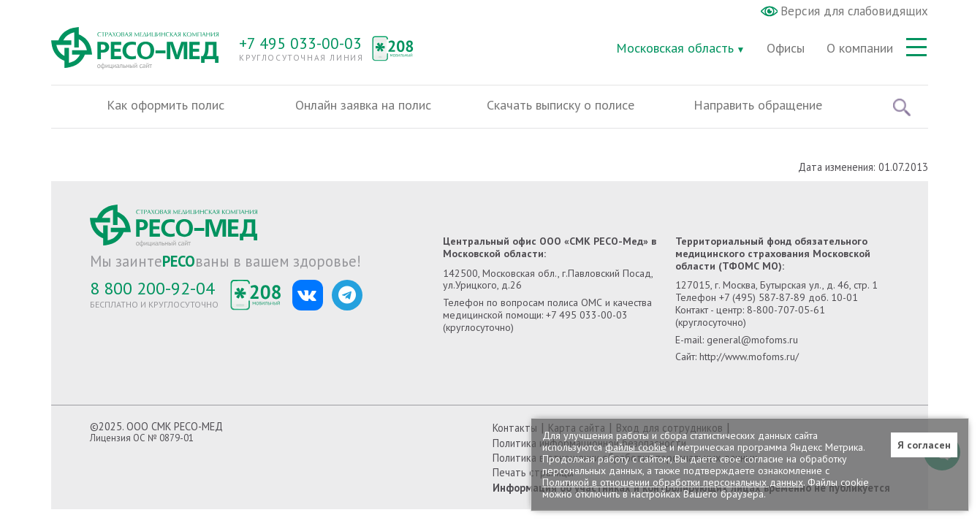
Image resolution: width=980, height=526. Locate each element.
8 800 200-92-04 (152, 288)
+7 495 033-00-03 (300, 43)
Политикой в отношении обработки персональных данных (673, 482)
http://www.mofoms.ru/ (749, 357)
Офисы (786, 48)
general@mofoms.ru (752, 340)
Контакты (515, 428)
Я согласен (924, 445)
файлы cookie (636, 447)
